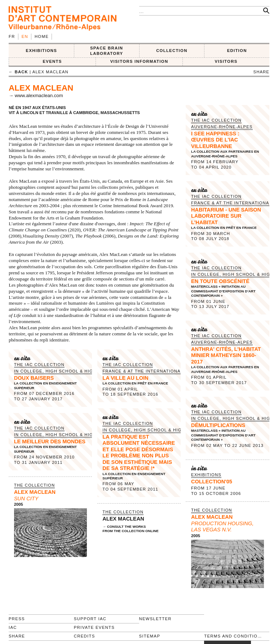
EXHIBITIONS (42, 51)
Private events (94, 627)
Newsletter (155, 619)
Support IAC (90, 619)
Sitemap (150, 636)
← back (18, 72)
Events (52, 61)
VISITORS (226, 61)
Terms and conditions (234, 636)
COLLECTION (172, 51)
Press (17, 619)
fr (12, 36)
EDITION (237, 51)
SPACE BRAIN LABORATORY (107, 51)
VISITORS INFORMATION (139, 61)
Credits (85, 636)
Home (42, 36)
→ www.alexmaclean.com (36, 95)
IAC (13, 627)
